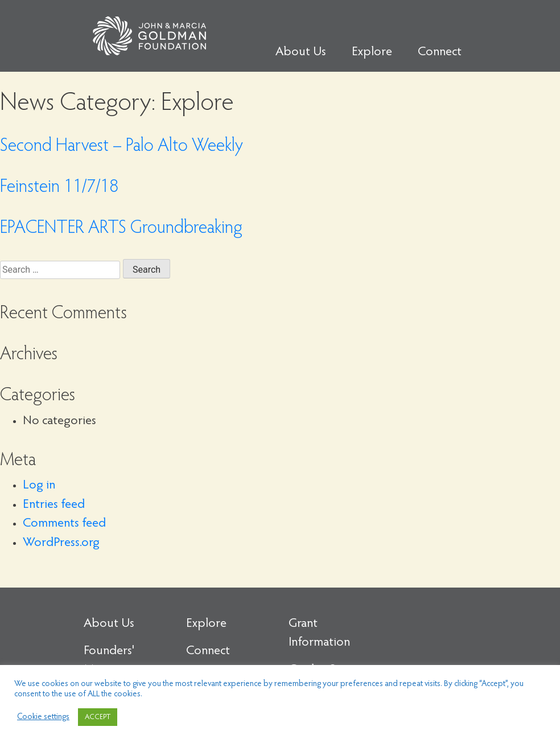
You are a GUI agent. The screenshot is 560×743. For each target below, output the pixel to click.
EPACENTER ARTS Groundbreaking (121, 229)
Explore (372, 52)
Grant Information (319, 634)
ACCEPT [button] (98, 717)
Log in (39, 486)
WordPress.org (61, 543)
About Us (301, 52)
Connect (440, 52)
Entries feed (54, 505)
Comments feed (64, 524)
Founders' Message (109, 661)
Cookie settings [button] (43, 717)
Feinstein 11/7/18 (59, 188)
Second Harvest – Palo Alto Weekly (122, 147)
